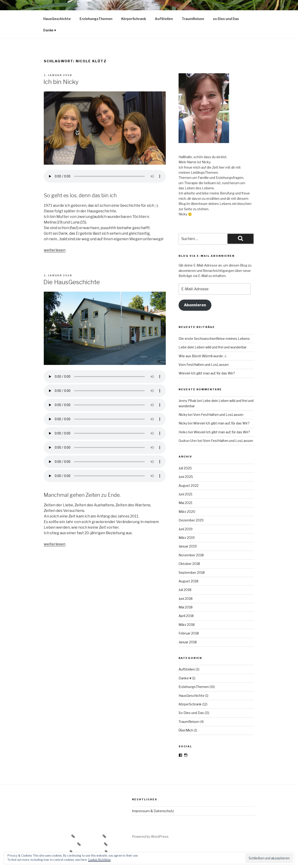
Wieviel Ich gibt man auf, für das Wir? (207, 373)
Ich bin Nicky (61, 82)
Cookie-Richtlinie (99, 860)
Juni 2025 (186, 477)
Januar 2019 (188, 546)
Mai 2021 (185, 503)
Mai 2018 (186, 607)
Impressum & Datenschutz (153, 811)
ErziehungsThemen (96, 19)
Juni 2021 (185, 494)
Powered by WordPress (150, 836)
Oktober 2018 (189, 564)
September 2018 (192, 573)
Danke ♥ (50, 30)
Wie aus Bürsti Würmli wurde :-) (202, 356)
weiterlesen (55, 250)
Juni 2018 (186, 599)
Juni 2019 (186, 529)
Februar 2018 (189, 633)
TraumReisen (193, 19)
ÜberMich (186, 730)
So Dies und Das (191, 713)
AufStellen (164, 19)
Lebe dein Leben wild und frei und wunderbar (213, 347)
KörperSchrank (134, 19)
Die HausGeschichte (72, 282)
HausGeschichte (57, 19)
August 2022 (189, 486)
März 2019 (187, 538)
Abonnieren (195, 305)
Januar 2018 (188, 642)
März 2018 (187, 625)
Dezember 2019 (191, 520)
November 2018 (191, 555)
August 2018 (188, 581)
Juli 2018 (185, 590)
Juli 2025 (185, 468)
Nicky (183, 415)
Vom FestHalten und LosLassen (204, 365)
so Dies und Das (226, 19)
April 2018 (186, 616)
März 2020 (187, 512)
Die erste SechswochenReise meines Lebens (214, 339)
